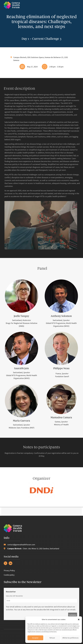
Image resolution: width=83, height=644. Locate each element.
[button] (79, 620)
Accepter (35, 638)
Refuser (52, 638)
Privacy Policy (9, 570)
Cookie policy (9, 575)
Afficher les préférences (71, 638)
